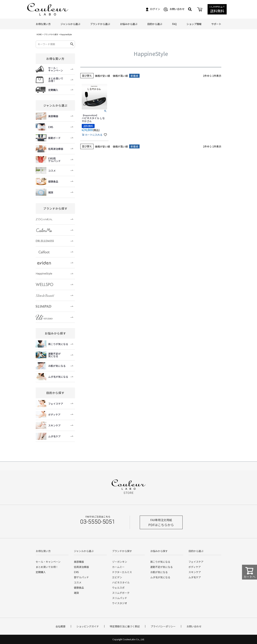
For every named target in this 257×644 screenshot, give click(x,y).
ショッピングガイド (88, 626)
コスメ (78, 582)
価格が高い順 (120, 76)
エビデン (117, 577)
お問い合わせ (174, 9)
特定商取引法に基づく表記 (125, 626)
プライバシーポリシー (163, 626)
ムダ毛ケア (195, 577)
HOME (39, 34)
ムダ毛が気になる (160, 577)
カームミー (118, 567)
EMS (76, 572)
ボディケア (195, 567)
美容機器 (79, 562)
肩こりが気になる (160, 562)
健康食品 (79, 588)
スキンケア (195, 572)
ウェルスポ (118, 588)
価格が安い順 (102, 76)
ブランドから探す (51, 34)
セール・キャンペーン (48, 562)
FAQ (174, 24)
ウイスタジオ (120, 603)
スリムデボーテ (121, 593)
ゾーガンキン (120, 562)
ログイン (153, 9)
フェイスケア (196, 562)
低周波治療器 (81, 567)
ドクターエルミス (122, 572)
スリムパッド (120, 598)
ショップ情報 (194, 24)
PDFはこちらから (161, 522)
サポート (216, 24)
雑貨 (76, 593)
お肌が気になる (159, 572)
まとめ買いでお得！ (47, 567)
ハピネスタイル (121, 582)
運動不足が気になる (162, 567)
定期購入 (41, 572)
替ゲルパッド (81, 577)
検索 (72, 44)
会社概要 (61, 626)
